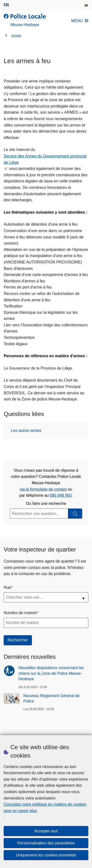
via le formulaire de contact (43, 489)
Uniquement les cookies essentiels (46, 855)
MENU (80, 21)
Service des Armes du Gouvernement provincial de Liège (45, 159)
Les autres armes (26, 431)
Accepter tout (46, 831)
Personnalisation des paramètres (46, 843)
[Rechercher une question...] (39, 514)
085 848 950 (61, 495)
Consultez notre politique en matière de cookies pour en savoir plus (45, 807)
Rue (7, 587)
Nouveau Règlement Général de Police (51, 698)
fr (6, 5)
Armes (16, 35)
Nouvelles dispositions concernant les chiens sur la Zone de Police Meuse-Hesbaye (51, 673)
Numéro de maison (20, 613)
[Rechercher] (75, 514)
